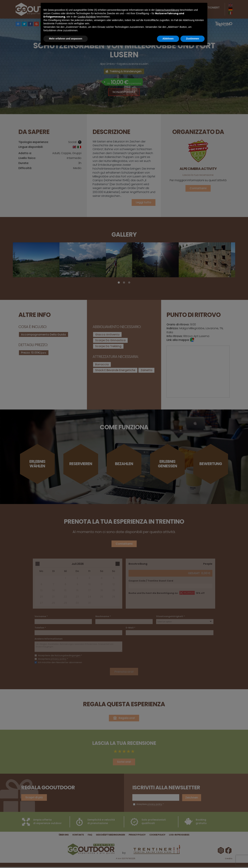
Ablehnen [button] (168, 39)
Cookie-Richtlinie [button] (87, 17)
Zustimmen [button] (193, 39)
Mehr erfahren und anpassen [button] (66, 39)
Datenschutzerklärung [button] (167, 10)
